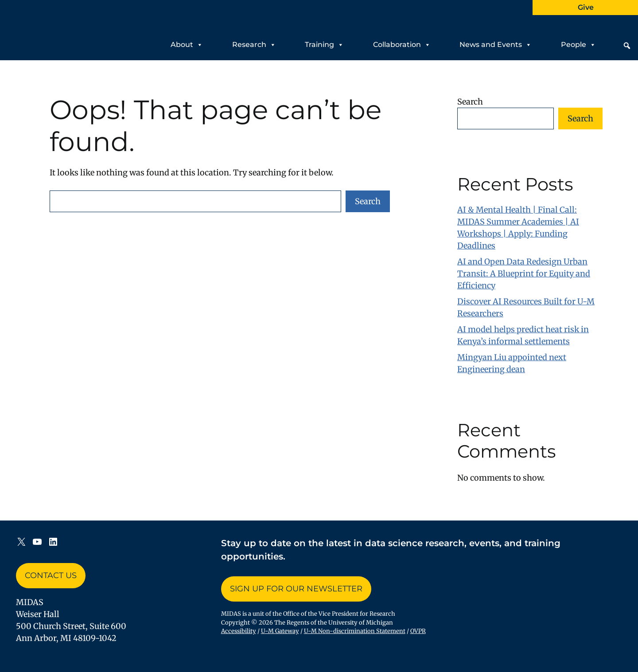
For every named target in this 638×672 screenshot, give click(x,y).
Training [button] (324, 45)
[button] (627, 46)
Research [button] (254, 45)
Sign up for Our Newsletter (296, 589)
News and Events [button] (496, 45)
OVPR (418, 631)
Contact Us (51, 575)
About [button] (187, 45)
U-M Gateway (280, 631)
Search (368, 201)
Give (586, 7)
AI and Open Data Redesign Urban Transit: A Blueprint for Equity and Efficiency (524, 274)
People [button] (578, 45)
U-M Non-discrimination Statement (355, 631)
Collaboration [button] (402, 45)
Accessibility (239, 631)
